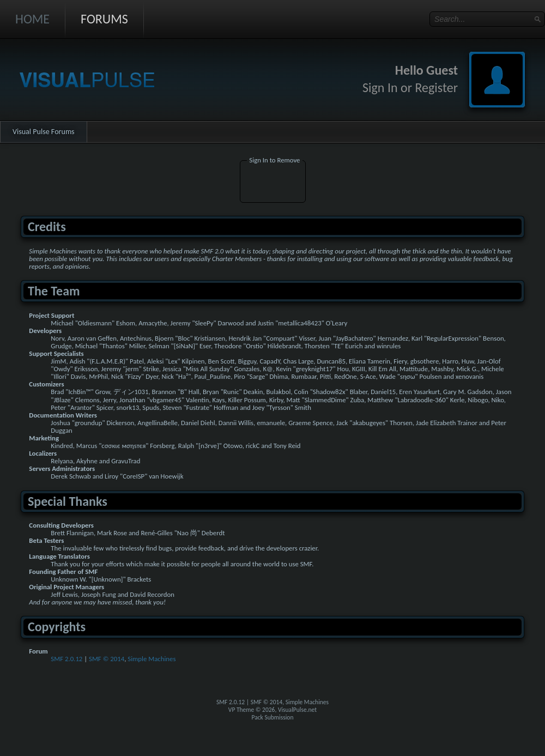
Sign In (380, 87)
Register (436, 87)
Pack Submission (273, 717)
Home (32, 19)
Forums (104, 19)
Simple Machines (152, 659)
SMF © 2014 (107, 659)
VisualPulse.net (297, 710)
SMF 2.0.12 (66, 659)
